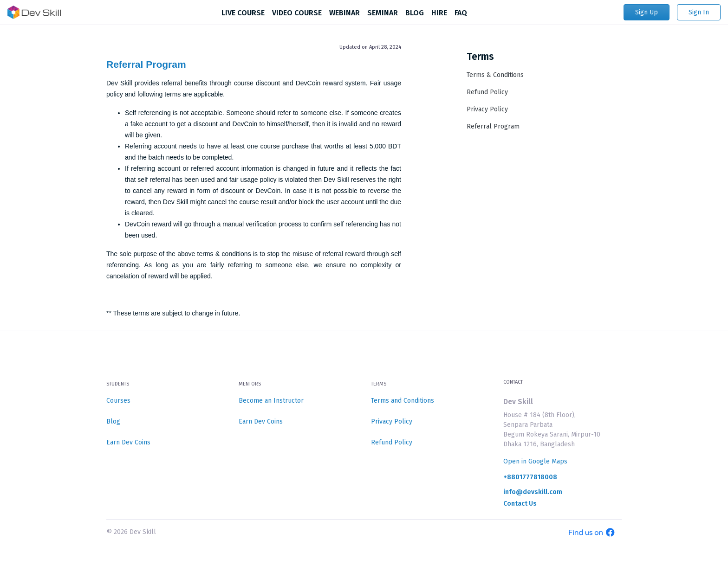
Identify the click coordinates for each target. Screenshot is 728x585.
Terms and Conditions (403, 401)
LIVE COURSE (243, 13)
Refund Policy (487, 92)
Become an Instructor (271, 401)
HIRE (439, 13)
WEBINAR (344, 13)
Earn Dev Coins (128, 442)
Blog (113, 421)
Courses (118, 401)
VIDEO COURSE (297, 13)
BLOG (415, 13)
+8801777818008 (530, 477)
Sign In (699, 12)
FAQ (461, 13)
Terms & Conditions (495, 75)
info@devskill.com (533, 492)
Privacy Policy (487, 109)
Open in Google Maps (535, 461)
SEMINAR (383, 13)
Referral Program (146, 64)
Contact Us (520, 504)
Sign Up (647, 12)
